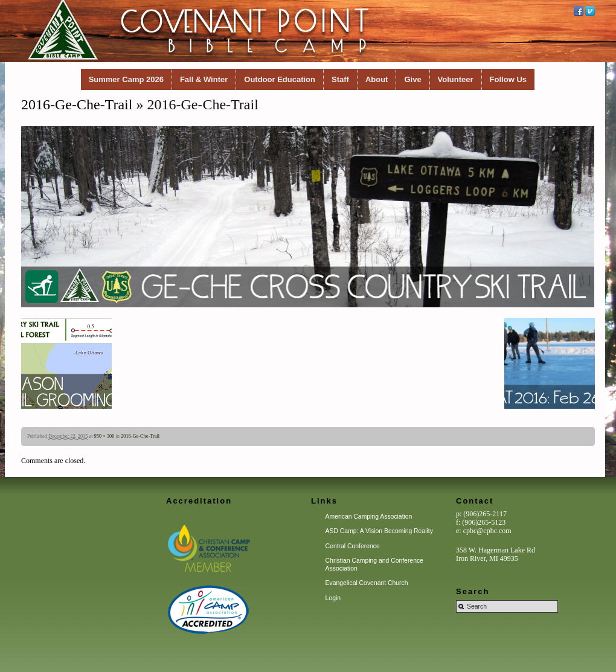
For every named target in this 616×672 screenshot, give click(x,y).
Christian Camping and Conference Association (374, 564)
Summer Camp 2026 (126, 79)
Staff (340, 79)
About (377, 79)
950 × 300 (104, 436)
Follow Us (508, 79)
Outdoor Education (280, 79)
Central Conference (353, 546)
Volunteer (456, 79)
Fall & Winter (204, 79)
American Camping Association (369, 517)
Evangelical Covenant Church (367, 583)
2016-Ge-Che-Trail (77, 104)
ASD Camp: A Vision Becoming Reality (379, 531)
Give (412, 79)
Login (333, 598)
